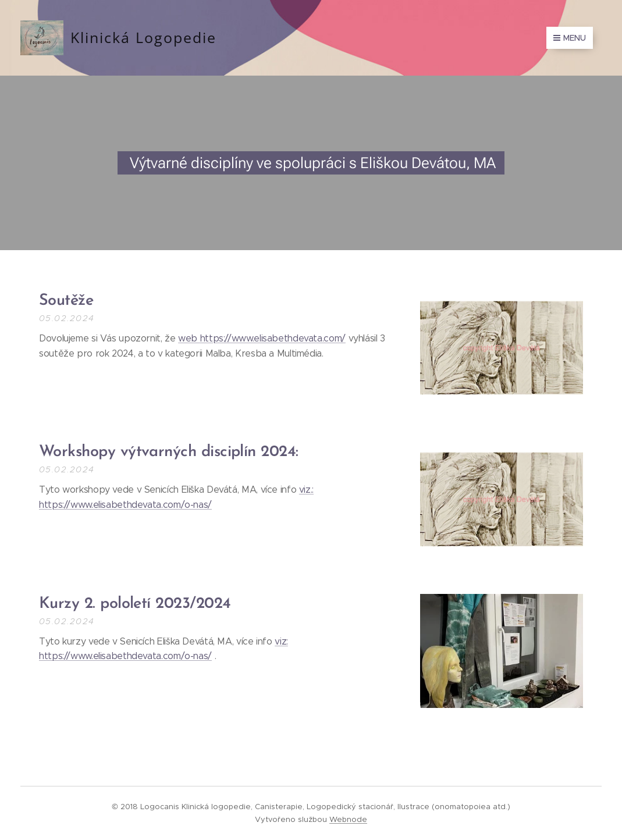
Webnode (348, 819)
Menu (570, 38)
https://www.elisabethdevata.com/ (273, 338)
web (189, 338)
